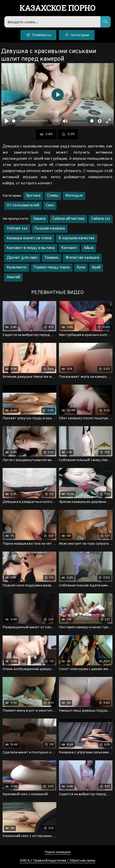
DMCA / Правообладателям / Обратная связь (58, 861)
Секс (50, 206)
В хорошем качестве (76, 238)
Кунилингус (17, 268)
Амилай (13, 277)
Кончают (69, 248)
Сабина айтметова (68, 219)
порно (57, 8)
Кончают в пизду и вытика (31, 248)
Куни (81, 268)
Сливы (53, 196)
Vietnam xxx (17, 229)
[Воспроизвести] (7, 121)
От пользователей (23, 206)
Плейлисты (38, 35)
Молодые (74, 196)
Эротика (33, 196)
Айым (89, 248)
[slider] (30, 121)
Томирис (51, 258)
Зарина (39, 219)
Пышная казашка (50, 229)
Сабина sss (101, 219)
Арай (96, 268)
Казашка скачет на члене (29, 238)
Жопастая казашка (82, 258)
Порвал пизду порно (52, 268)
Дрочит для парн (22, 258)
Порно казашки (57, 852)
